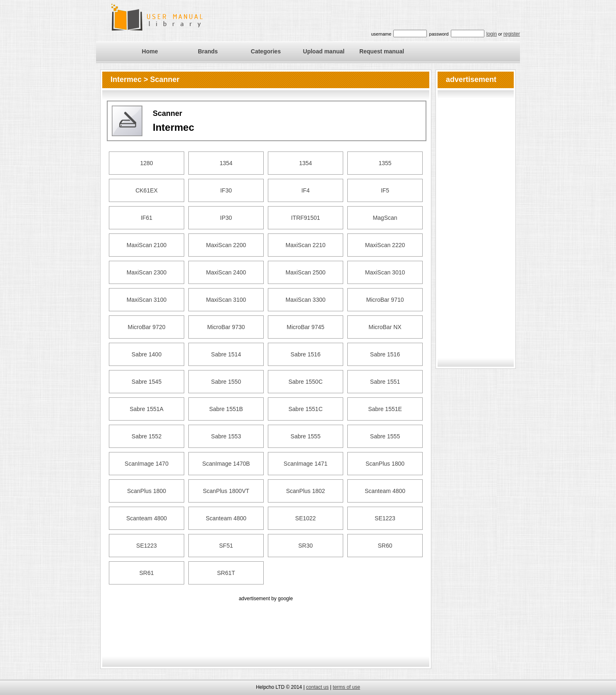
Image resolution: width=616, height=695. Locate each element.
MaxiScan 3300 (306, 300)
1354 (226, 163)
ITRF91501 (306, 218)
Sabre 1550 (226, 382)
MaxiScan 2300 (147, 272)
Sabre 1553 (226, 436)
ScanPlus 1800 (385, 464)
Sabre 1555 (306, 436)
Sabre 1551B (226, 409)
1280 (146, 163)
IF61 (147, 218)
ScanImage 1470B (226, 464)
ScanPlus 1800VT (226, 491)
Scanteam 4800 (385, 491)
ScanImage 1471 (306, 464)
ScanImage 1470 (147, 464)
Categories (266, 51)
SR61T (226, 573)
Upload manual (324, 51)
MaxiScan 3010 (385, 272)
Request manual (382, 51)
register (512, 34)
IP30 (226, 218)
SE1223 (385, 518)
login (492, 34)
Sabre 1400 (147, 354)
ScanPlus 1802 (306, 491)
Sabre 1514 (226, 354)
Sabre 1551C (306, 409)
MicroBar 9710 (385, 300)
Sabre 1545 (147, 382)
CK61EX (147, 190)
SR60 (385, 546)
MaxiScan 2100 (147, 245)
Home (150, 51)
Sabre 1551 (385, 382)
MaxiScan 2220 (385, 245)
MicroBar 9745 (305, 327)
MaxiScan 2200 (226, 245)
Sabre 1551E (385, 409)
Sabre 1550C (306, 382)
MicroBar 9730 (226, 327)
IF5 (385, 190)
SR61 (146, 573)
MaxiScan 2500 (306, 272)
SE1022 (306, 518)
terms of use (346, 687)
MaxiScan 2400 (226, 272)
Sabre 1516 (306, 354)
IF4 (306, 190)
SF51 (226, 546)
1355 (385, 163)
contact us (317, 687)
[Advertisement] (266, 622)
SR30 (305, 546)
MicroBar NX (385, 327)
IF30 (226, 190)
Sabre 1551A (147, 409)
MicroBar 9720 (146, 327)
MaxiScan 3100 (147, 300)
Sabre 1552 (147, 436)
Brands (208, 51)
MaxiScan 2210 (306, 245)
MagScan (385, 218)
